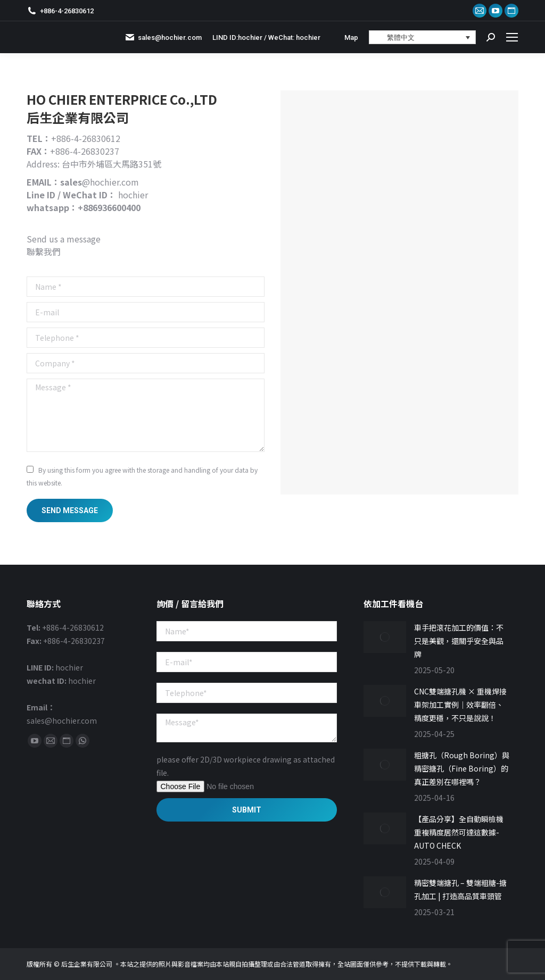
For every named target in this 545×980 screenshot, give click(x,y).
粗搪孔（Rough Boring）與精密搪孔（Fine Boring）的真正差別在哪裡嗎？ (462, 768)
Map (351, 37)
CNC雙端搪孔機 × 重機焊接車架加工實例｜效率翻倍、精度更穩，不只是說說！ (460, 705)
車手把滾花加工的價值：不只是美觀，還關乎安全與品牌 (459, 641)
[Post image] (385, 637)
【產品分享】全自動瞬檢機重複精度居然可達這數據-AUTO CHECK (459, 832)
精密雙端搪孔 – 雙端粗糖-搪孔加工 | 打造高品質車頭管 (460, 889)
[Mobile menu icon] (512, 37)
